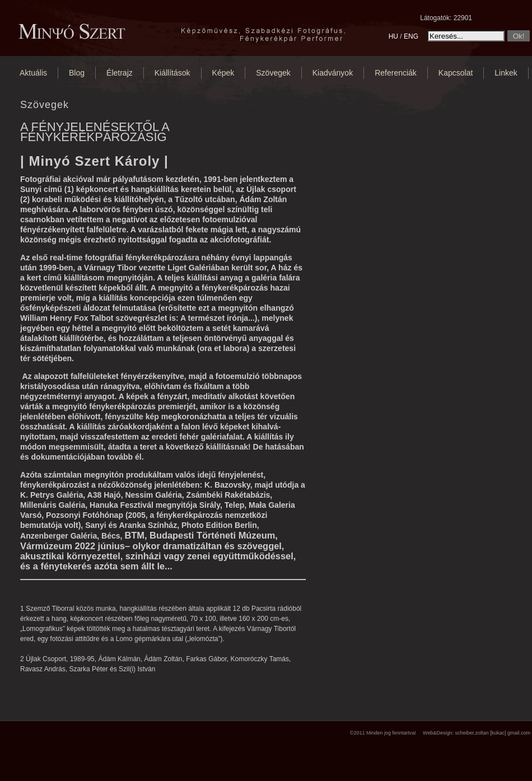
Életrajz (120, 73)
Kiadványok (333, 73)
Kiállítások (172, 73)
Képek (223, 73)
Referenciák (396, 73)
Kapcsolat (456, 73)
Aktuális (33, 73)
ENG (411, 36)
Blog (77, 73)
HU (393, 36)
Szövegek (273, 73)
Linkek (506, 73)
